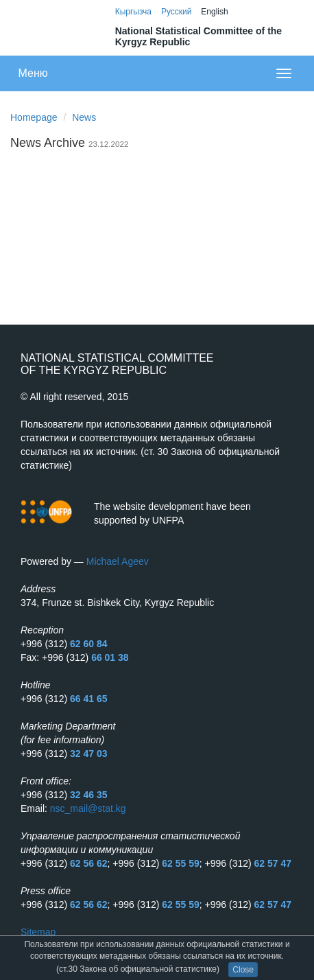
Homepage (34, 117)
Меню (33, 73)
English (214, 12)
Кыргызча (133, 12)
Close (243, 970)
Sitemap (38, 932)
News (84, 117)
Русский (177, 12)
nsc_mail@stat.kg (88, 808)
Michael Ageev (118, 561)
